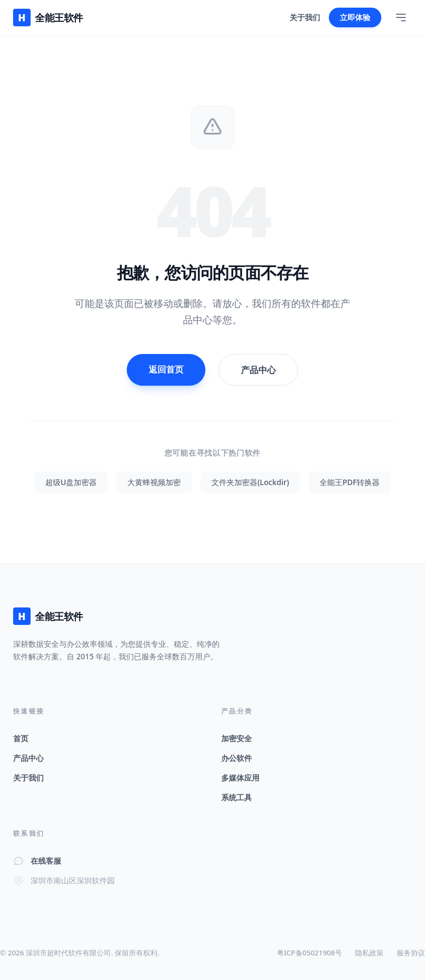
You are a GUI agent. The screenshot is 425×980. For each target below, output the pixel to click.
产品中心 (258, 370)
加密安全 (237, 738)
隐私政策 (369, 953)
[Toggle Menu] (401, 17)
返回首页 (166, 369)
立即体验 (355, 17)
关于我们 (305, 17)
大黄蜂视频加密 (154, 482)
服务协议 (411, 953)
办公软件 (237, 758)
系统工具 (237, 797)
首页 (21, 738)
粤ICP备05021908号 (309, 953)
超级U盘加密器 (71, 482)
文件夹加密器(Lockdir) (250, 482)
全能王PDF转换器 (350, 482)
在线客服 (46, 861)
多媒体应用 (240, 778)
